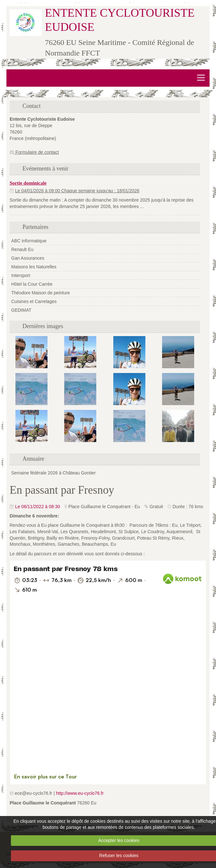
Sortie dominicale (28, 183)
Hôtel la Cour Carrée (32, 284)
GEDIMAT (21, 310)
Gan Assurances (28, 258)
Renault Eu (22, 249)
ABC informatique (29, 241)
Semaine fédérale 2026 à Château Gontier (53, 473)
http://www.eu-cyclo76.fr (80, 793)
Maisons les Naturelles (34, 267)
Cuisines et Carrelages (34, 301)
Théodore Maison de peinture (41, 293)
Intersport (21, 275)
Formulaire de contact (34, 152)
